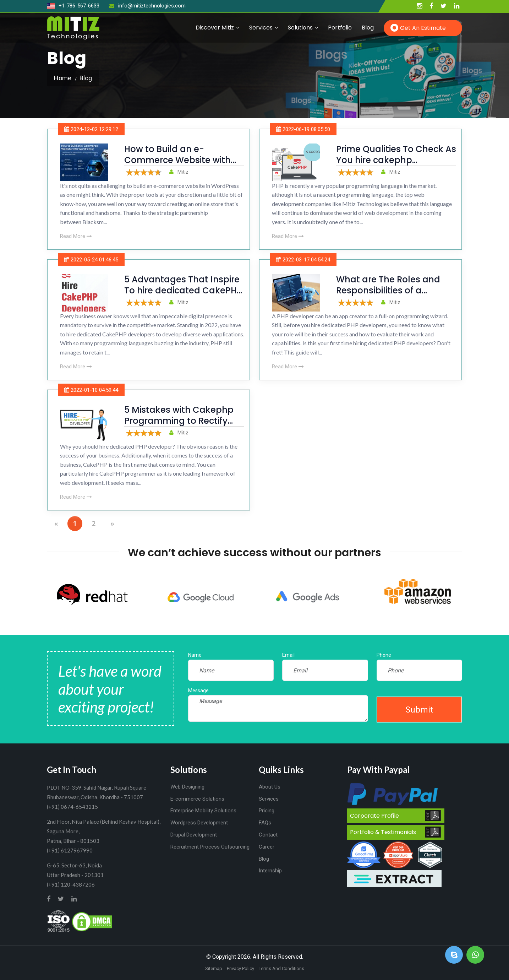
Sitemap (214, 968)
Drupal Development (194, 835)
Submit (419, 710)
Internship (270, 871)
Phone (384, 655)
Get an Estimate (423, 28)
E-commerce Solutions (197, 799)
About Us (270, 787)
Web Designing (187, 787)
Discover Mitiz (215, 28)
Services (261, 28)
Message (198, 691)
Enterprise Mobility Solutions (203, 811)
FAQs (265, 823)
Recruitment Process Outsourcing (210, 847)
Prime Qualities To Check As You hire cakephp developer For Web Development (396, 166)
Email (288, 655)
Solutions (300, 28)
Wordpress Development (199, 823)
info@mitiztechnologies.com (147, 6)
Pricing (267, 811)
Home (63, 78)
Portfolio (340, 28)
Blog (368, 28)
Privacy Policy (240, 968)
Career (267, 847)
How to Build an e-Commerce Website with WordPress (177, 160)
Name (195, 655)
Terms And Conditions (281, 968)
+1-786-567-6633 (73, 6)
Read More (76, 236)
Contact (268, 835)
